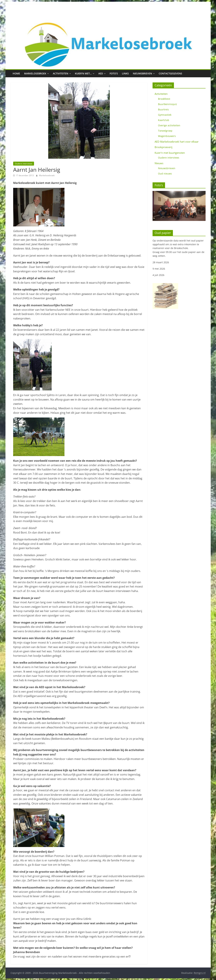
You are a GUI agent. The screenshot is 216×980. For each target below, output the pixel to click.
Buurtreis (163, 109)
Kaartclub (164, 120)
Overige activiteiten (169, 125)
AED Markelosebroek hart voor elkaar (177, 142)
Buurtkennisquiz (168, 104)
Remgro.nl (200, 973)
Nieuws (159, 163)
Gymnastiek (165, 115)
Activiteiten (61, 73)
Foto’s (114, 73)
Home (16, 73)
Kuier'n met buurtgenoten (170, 153)
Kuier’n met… (83, 73)
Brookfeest (164, 99)
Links (125, 73)
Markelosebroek (35, 73)
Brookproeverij (163, 147)
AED (101, 73)
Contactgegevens (170, 73)
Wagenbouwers (167, 136)
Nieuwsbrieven (142, 73)
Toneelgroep (165, 131)
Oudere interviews (24, 164)
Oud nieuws (165, 174)
